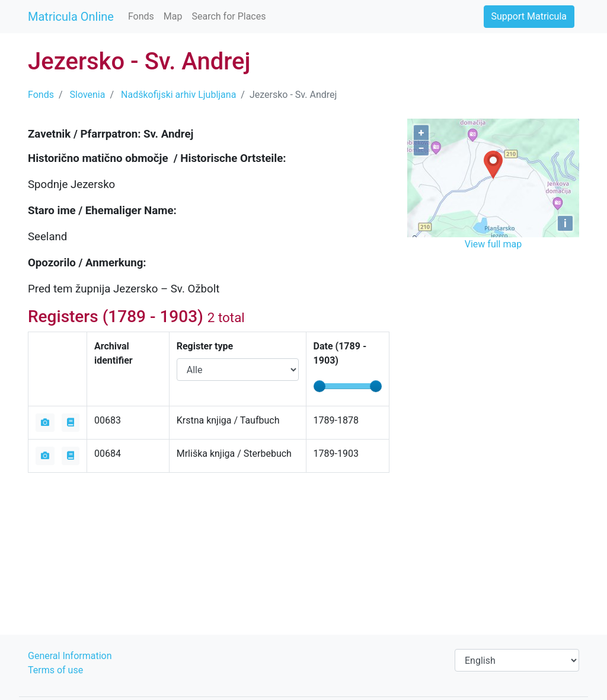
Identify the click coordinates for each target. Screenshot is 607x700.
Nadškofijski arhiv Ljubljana (178, 95)
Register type (205, 346)
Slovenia (88, 95)
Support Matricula (529, 16)
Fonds (141, 16)
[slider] (320, 386)
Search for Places (229, 16)
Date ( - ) (340, 353)
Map (173, 16)
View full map (493, 244)
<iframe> (493, 320)
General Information (70, 656)
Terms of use (55, 670)
